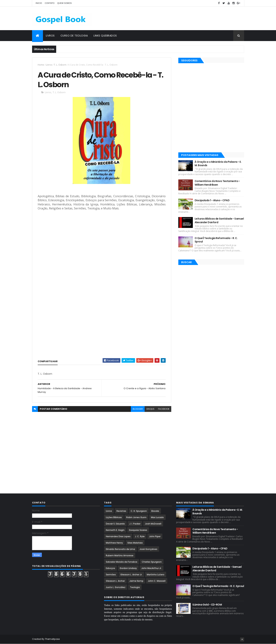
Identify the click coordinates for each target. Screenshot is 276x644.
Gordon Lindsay (128, 568)
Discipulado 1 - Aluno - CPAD (212, 200)
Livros (50, 36)
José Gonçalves (148, 549)
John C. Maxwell (157, 581)
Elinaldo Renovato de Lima (120, 549)
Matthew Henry (114, 543)
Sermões (111, 575)
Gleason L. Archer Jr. (131, 575)
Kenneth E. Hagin (115, 530)
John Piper (155, 536)
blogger (138, 409)
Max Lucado (157, 517)
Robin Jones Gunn (136, 517)
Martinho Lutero (156, 575)
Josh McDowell (153, 524)
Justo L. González (116, 587)
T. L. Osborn (60, 65)
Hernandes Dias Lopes (118, 536)
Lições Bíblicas (114, 517)
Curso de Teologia (74, 36)
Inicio (39, 3)
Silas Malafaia (135, 543)
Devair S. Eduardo (115, 524)
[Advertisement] (178, 18)
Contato (50, 3)
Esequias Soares (138, 530)
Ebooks (155, 511)
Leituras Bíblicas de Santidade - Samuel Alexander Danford (219, 220)
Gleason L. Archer (115, 581)
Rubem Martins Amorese (120, 555)
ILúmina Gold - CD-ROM (207, 605)
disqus (150, 409)
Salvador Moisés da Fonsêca (122, 562)
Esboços (110, 568)
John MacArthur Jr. (152, 568)
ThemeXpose (52, 639)
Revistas (121, 511)
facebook (164, 409)
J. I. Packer (135, 524)
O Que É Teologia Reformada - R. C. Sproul (216, 240)
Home (41, 65)
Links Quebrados (105, 36)
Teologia (135, 587)
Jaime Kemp (136, 581)
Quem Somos (65, 3)
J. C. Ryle (140, 536)
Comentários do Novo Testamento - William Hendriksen (217, 183)
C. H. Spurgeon (139, 511)
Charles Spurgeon (152, 562)
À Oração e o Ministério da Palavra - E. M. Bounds (218, 164)
